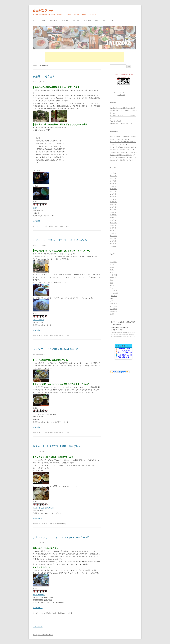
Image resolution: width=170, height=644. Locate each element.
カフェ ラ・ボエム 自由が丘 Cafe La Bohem (60, 240)
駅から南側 (76, 21)
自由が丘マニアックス (124, 150)
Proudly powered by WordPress (43, 635)
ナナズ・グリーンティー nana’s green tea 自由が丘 (61, 537)
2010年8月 (113, 189)
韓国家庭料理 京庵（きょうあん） (121, 124)
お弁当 (112, 264)
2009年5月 (113, 212)
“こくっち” (121, 95)
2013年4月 (113, 176)
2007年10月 (114, 236)
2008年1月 (113, 228)
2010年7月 (113, 191)
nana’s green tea (39, 595)
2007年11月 (114, 233)
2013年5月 (113, 173)
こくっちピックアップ (117, 92)
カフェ (112, 21)
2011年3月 (113, 178)
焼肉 (111, 298)
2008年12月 (114, 217)
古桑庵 (35, 208)
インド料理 (115, 293)
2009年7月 (113, 207)
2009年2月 (113, 215)
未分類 (112, 285)
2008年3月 (113, 223)
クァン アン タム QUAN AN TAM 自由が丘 (56, 349)
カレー (112, 272)
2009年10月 (114, 202)
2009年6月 (113, 210)
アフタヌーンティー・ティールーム (121, 157)
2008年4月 (113, 220)
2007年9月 (113, 238)
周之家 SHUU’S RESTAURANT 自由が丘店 (57, 446)
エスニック (44, 432)
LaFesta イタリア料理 (117, 152)
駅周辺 (44, 21)
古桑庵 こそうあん (44, 76)
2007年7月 (113, 244)
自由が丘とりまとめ (118, 144)
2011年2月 (113, 181)
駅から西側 (65, 21)
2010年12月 (114, 186)
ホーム (35, 21)
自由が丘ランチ (43, 10)
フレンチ (114, 296)
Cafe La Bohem (38, 320)
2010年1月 (113, 197)
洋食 (97, 21)
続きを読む (38, 221)
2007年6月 (113, 246)
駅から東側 (54, 21)
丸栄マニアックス (122, 139)
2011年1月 (113, 184)
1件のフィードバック (40, 245)
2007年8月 (113, 241)
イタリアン (115, 291)
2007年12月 (114, 231)
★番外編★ (113, 262)
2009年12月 (114, 199)
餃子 (111, 301)
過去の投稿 (38, 627)
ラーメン (113, 278)
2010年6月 (113, 194)
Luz (111, 259)
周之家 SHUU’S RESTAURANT (44, 508)
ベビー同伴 (113, 275)
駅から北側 (87, 21)
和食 (104, 21)
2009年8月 (113, 204)
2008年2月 (113, 225)
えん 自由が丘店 (116, 121)
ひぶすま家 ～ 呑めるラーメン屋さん (123, 108)
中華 (42, 524)
